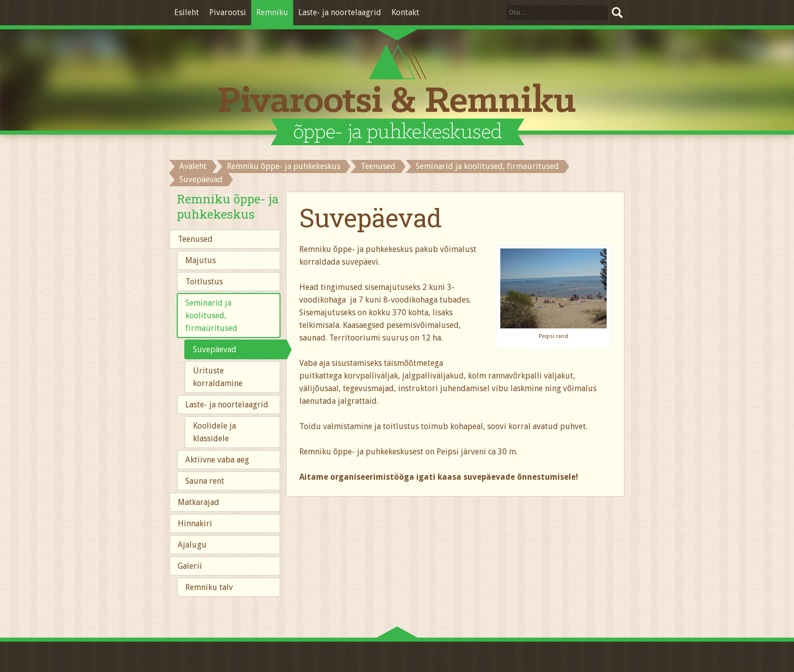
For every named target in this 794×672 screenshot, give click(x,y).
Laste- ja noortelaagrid (340, 12)
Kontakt (405, 12)
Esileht (187, 12)
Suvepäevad (215, 349)
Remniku (272, 12)
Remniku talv (209, 587)
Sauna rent (205, 481)
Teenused (378, 166)
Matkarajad (198, 502)
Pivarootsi (228, 12)
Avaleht (193, 166)
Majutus (201, 260)
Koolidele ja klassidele (214, 432)
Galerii (190, 566)
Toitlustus (204, 282)
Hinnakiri (195, 523)
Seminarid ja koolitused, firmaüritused (487, 166)
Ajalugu (192, 545)
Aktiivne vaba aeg (217, 460)
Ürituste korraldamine (218, 377)
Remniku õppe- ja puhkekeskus (284, 166)
